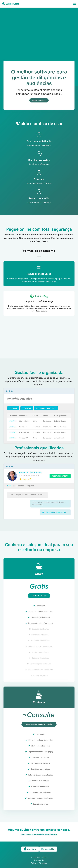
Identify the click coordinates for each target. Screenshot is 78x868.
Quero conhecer (39, 100)
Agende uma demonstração (39, 724)
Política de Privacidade (39, 863)
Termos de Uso (39, 860)
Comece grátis (39, 596)
